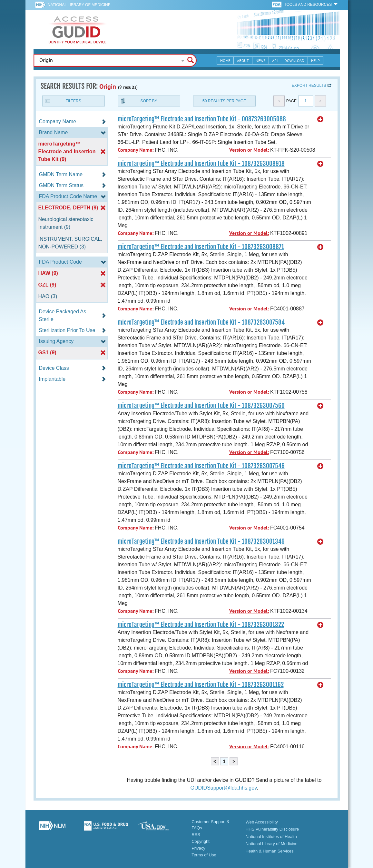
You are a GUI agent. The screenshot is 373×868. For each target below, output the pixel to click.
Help (315, 61)
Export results (309, 86)
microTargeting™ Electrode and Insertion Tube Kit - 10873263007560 (201, 406)
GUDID (77, 30)
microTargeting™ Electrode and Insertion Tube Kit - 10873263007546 (201, 466)
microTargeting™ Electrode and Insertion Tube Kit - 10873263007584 (201, 322)
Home (225, 61)
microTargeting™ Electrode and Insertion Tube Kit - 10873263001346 (201, 541)
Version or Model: (249, 150)
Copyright (201, 841)
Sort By (149, 101)
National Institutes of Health (271, 837)
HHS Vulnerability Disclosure (272, 829)
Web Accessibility (262, 822)
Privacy (198, 848)
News (260, 61)
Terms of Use (204, 855)
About (243, 61)
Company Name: (136, 150)
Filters (73, 101)
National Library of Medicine (79, 5)
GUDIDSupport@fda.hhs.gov (224, 788)
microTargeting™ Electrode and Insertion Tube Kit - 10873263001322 (201, 625)
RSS (196, 835)
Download (294, 61)
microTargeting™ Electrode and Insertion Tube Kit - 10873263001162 (201, 685)
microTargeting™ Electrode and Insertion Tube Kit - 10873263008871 (201, 247)
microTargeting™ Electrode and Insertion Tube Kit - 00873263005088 (202, 119)
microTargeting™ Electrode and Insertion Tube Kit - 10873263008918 (201, 164)
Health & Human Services (270, 851)
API (275, 61)
